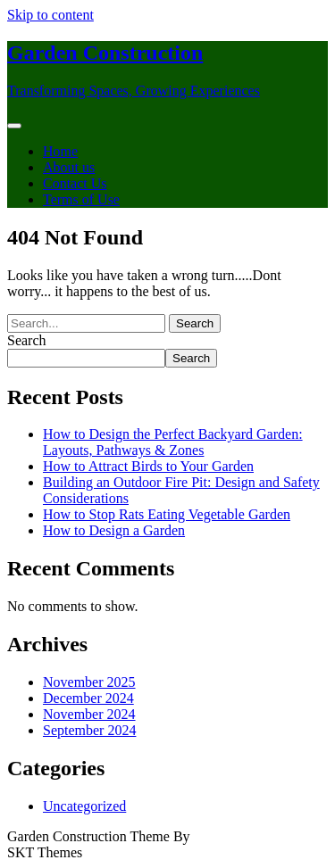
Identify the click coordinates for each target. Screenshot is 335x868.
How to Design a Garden (114, 530)
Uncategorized (84, 806)
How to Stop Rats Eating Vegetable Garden (167, 514)
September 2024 (89, 730)
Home (60, 151)
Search (27, 340)
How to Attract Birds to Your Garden (148, 466)
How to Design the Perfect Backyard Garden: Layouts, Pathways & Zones (173, 442)
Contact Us (75, 183)
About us (69, 167)
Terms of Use (81, 199)
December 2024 (88, 698)
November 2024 (89, 714)
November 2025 (89, 682)
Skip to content (50, 15)
